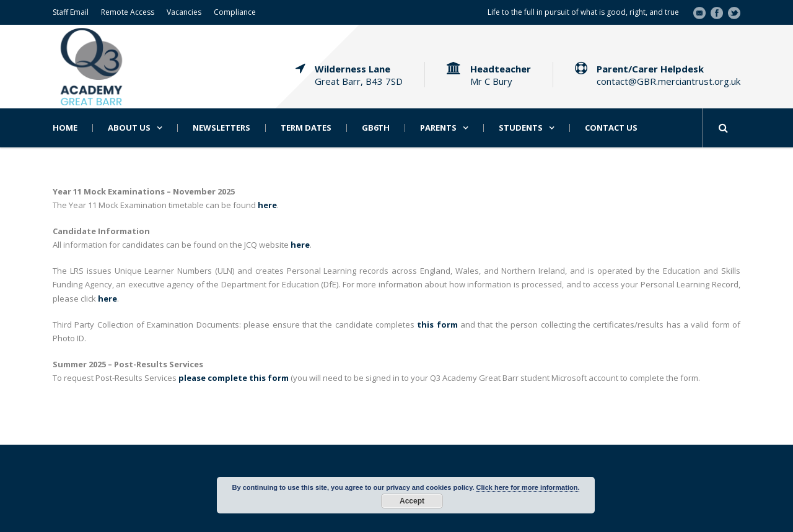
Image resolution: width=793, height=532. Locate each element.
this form (437, 325)
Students (521, 128)
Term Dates (306, 128)
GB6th (376, 128)
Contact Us (611, 128)
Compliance (235, 12)
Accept (412, 501)
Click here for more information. (528, 487)
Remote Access (128, 12)
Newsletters (221, 128)
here (107, 299)
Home (65, 128)
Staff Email (71, 12)
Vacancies (184, 12)
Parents (438, 128)
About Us (129, 128)
